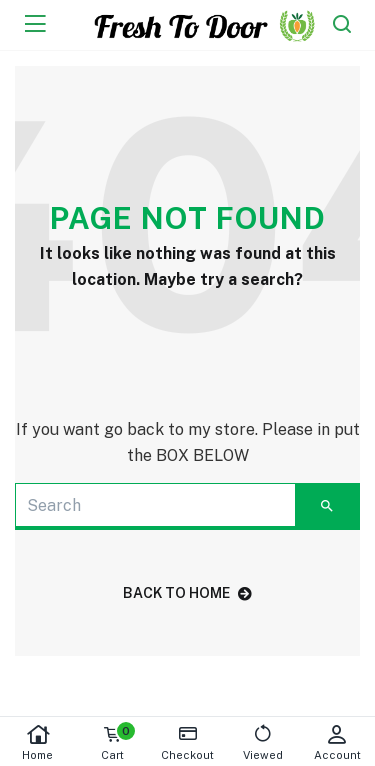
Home (37, 742)
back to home (187, 593)
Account (337, 742)
